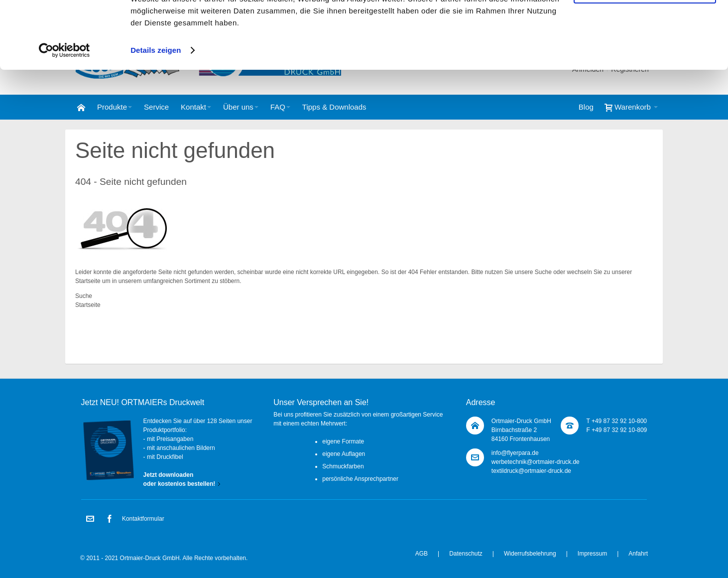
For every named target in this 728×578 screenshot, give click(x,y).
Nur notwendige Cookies (645, 53)
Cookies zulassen (645, 24)
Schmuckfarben (343, 466)
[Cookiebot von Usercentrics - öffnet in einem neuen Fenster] (64, 112)
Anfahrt (638, 554)
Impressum (592, 554)
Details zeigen (156, 111)
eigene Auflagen (344, 454)
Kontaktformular (143, 519)
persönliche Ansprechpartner (360, 479)
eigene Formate (343, 441)
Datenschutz (466, 554)
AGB (422, 554)
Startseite (88, 281)
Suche (543, 272)
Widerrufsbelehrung (530, 554)
